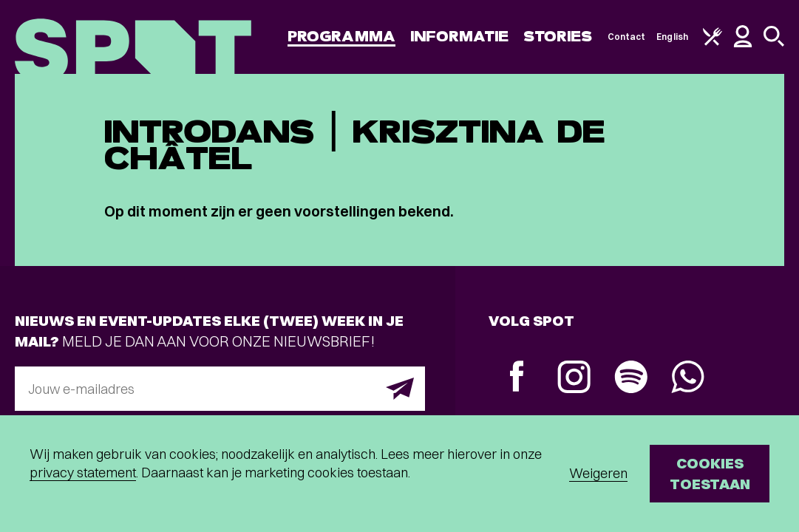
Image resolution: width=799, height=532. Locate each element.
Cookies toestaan (710, 473)
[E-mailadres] (220, 389)
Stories (558, 37)
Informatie (459, 37)
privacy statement (83, 473)
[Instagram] (574, 379)
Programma (341, 37)
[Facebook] (517, 378)
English (672, 37)
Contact (627, 37)
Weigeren (598, 473)
